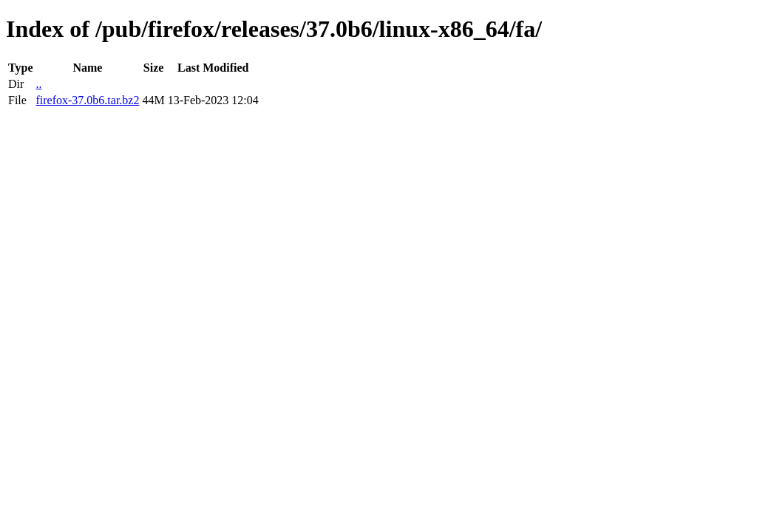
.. (38, 84)
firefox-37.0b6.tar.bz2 (87, 100)
